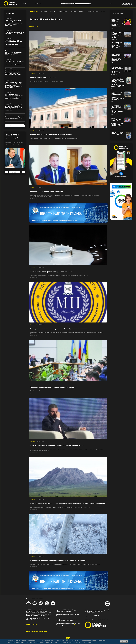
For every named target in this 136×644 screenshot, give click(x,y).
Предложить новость (68, 3)
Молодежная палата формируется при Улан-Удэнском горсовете (59, 329)
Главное (34, 11)
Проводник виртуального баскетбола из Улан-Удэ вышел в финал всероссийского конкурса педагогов (14, 85)
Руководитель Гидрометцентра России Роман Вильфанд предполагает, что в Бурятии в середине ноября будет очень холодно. (65, 564)
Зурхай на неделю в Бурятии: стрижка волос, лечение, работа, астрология (117, 23)
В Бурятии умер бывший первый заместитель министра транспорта (117, 70)
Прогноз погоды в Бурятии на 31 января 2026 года (15, 33)
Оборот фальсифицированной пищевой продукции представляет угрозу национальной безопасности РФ (59, 276)
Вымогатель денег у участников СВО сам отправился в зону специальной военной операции (13, 73)
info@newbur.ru (73, 625)
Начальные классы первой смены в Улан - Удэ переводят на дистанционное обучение (117, 109)
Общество (53, 11)
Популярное (118, 13)
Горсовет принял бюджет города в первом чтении (52, 387)
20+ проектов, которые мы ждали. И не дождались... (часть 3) (47, 81)
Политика (44, 11)
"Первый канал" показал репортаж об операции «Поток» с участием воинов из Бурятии (118, 96)
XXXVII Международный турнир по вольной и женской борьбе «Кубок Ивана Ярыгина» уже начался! (14, 108)
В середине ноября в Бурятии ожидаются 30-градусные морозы (58, 561)
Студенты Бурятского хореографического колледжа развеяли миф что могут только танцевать (14, 23)
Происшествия (63, 11)
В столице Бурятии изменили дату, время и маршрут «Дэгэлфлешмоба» (14, 42)
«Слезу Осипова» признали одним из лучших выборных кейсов (57, 445)
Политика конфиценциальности (37, 631)
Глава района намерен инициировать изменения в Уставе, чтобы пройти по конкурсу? (54, 138)
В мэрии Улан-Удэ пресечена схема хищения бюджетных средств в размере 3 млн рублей (15, 96)
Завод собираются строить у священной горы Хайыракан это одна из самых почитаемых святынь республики (60, 507)
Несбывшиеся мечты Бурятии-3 (44, 77)
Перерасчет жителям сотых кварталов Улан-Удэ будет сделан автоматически (14, 53)
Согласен (124, 641)
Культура (82, 11)
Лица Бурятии (12, 135)
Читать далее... (34, 83)
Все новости (15, 126)
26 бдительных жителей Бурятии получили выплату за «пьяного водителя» (118, 46)
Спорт (89, 11)
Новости (10, 13)
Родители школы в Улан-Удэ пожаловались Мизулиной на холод (118, 35)
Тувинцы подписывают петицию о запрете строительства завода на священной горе (68, 504)
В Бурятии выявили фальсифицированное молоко (51, 272)
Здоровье (74, 11)
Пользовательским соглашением (81, 642)
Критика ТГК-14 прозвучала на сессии (47, 192)
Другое (103, 11)
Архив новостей (32, 624)
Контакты (96, 11)
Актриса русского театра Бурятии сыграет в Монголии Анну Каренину (15, 63)
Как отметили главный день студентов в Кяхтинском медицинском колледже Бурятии (116, 58)
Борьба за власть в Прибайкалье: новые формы (51, 134)
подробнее (15, 172)
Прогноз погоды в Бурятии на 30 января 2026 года (15, 117)
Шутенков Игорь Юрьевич (14, 138)
